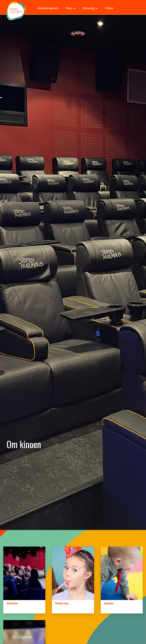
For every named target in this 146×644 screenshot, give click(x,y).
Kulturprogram (48, 8)
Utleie (109, 8)
